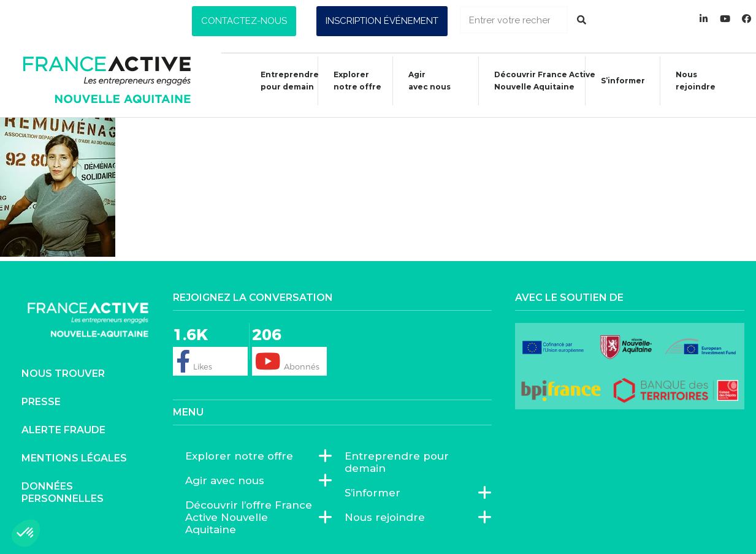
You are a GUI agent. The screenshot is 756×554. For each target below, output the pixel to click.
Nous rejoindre (689, 81)
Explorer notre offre (351, 81)
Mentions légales (74, 458)
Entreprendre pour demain (284, 81)
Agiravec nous (423, 81)
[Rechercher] (582, 20)
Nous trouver (63, 374)
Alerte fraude (63, 430)
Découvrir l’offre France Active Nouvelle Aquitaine (253, 517)
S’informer (617, 82)
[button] (244, 21)
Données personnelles (63, 492)
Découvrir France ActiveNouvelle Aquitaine (539, 81)
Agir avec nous (228, 480)
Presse (41, 402)
